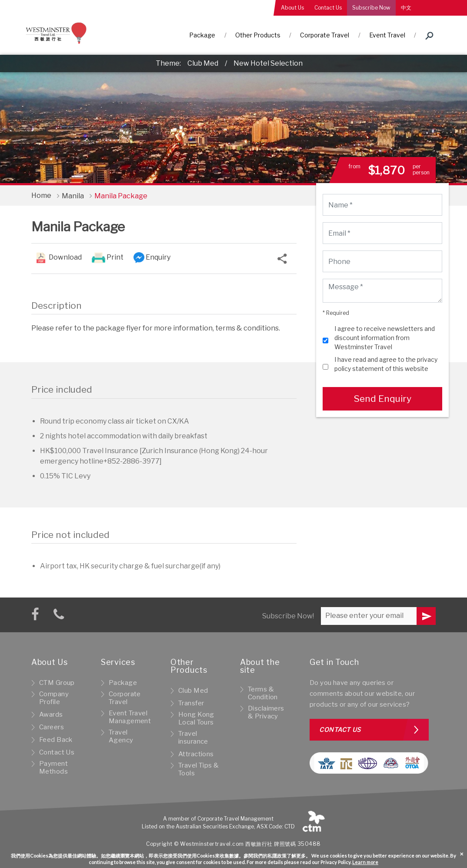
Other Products (258, 35)
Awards (51, 714)
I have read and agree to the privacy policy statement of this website (386, 364)
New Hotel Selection (268, 63)
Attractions (196, 754)
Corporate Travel (325, 35)
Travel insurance (193, 738)
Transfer (191, 703)
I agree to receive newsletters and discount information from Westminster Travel (385, 338)
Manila (73, 196)
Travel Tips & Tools (199, 769)
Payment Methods (53, 768)
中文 (406, 8)
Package (202, 35)
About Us (292, 8)
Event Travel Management (130, 717)
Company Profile (54, 698)
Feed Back (56, 740)
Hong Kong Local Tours (196, 718)
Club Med (203, 63)
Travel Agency (121, 736)
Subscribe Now (371, 8)
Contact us (340, 729)
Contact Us (328, 8)
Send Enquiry (382, 399)
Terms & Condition (263, 693)
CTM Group (57, 683)
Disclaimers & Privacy (266, 712)
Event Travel (387, 35)
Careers (52, 727)
